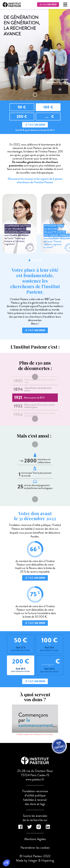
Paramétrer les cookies (35, 848)
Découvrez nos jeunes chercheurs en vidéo (56, 86)
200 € (22, 117)
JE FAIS (48, 5)
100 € (48, 107)
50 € (22, 107)
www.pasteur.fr (35, 779)
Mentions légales (35, 839)
